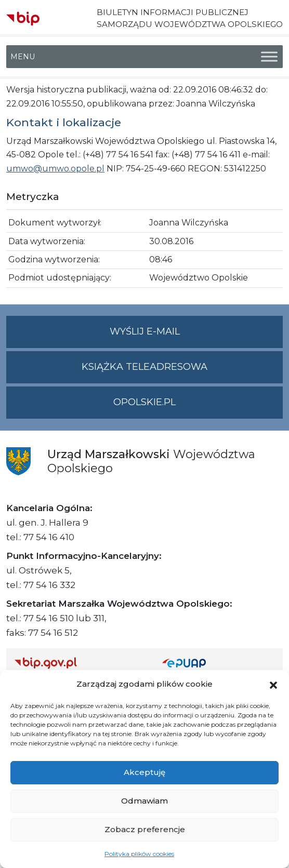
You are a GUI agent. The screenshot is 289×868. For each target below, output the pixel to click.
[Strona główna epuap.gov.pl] (218, 663)
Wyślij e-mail (196, 336)
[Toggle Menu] (269, 57)
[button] (273, 684)
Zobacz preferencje (145, 829)
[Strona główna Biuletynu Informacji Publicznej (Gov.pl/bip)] (80, 663)
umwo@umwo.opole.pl (55, 169)
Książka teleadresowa (144, 367)
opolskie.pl (144, 402)
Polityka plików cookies (139, 854)
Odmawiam (144, 801)
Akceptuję (144, 772)
